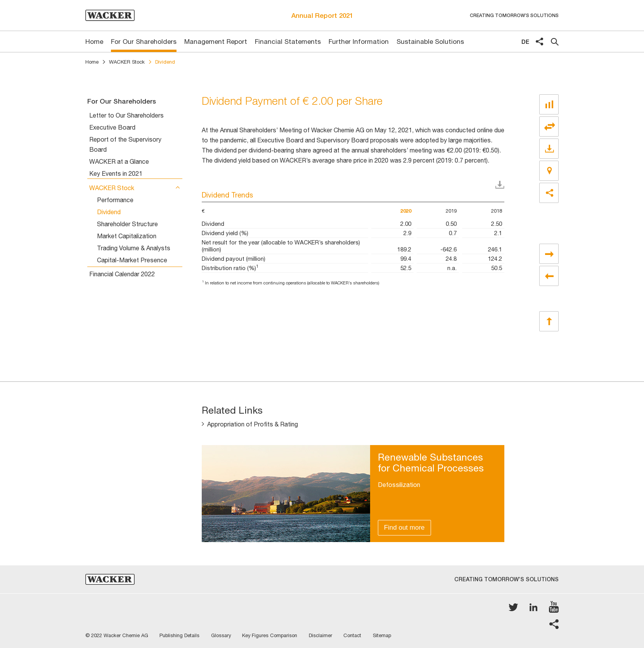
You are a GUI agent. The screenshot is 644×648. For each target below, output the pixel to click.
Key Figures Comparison (271, 635)
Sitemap (384, 635)
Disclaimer (322, 635)
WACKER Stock (127, 62)
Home (92, 62)
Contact (354, 635)
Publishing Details (180, 635)
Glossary (222, 635)
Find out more (404, 528)
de (525, 42)
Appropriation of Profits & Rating (253, 424)
